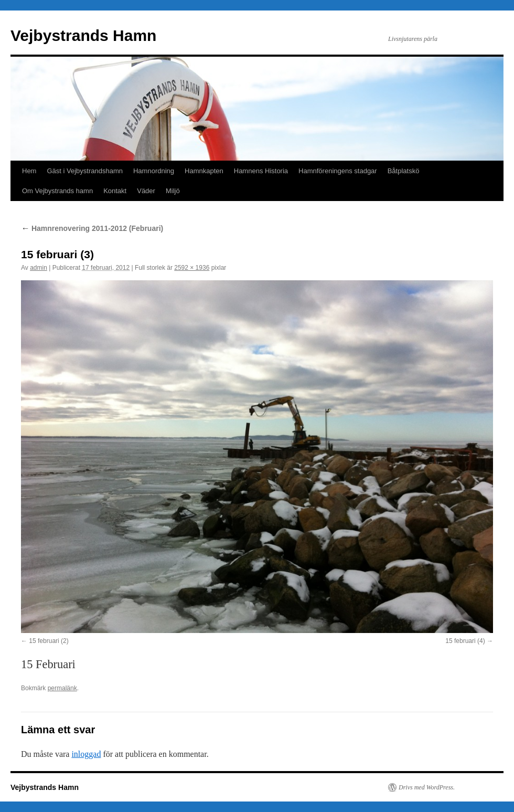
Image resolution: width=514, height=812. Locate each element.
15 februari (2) (49, 641)
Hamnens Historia (261, 171)
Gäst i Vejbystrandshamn (85, 171)
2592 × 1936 (192, 268)
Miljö (173, 191)
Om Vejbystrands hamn (57, 191)
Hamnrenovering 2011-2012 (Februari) (92, 228)
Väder (146, 191)
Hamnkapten (204, 171)
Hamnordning (154, 171)
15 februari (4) (465, 641)
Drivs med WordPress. (427, 787)
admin (39, 268)
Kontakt (115, 191)
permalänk (62, 688)
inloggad (86, 754)
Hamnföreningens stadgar (338, 171)
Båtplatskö (404, 171)
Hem (29, 171)
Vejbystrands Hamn (83, 35)
